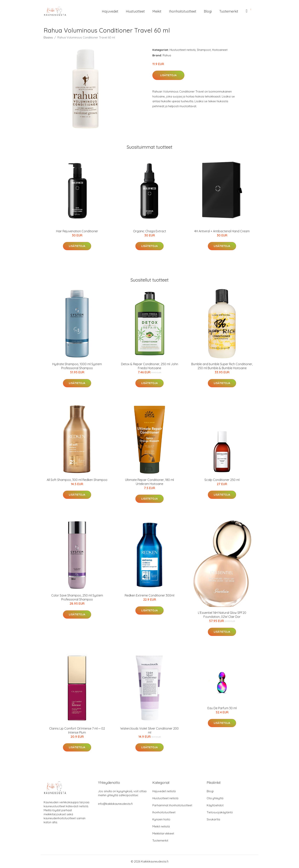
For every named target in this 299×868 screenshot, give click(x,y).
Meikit (157, 11)
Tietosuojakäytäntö (220, 812)
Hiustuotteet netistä (182, 50)
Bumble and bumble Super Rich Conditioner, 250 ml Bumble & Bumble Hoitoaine (222, 366)
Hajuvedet (110, 11)
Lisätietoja (168, 75)
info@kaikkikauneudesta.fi (115, 804)
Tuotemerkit (229, 11)
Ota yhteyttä (215, 798)
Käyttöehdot (215, 805)
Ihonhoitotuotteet (183, 11)
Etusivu (48, 37)
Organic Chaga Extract (150, 231)
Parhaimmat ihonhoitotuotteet (172, 805)
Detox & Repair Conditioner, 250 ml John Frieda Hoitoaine (150, 366)
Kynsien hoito (161, 819)
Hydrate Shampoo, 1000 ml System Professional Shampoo (77, 366)
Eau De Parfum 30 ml (222, 708)
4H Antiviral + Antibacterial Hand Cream (222, 231)
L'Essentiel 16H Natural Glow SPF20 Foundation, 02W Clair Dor (222, 615)
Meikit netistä (161, 826)
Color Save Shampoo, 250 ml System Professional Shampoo (77, 597)
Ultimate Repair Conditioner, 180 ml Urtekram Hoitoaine (149, 482)
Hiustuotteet (135, 11)
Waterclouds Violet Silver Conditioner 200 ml (149, 730)
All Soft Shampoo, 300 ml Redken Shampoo (77, 480)
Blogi (208, 11)
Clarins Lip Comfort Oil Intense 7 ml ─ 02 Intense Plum (77, 730)
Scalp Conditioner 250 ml (222, 480)
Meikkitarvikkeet (163, 833)
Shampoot (204, 50)
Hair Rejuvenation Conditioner (77, 231)
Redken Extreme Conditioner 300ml (149, 595)
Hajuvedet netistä (164, 791)
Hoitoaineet (220, 50)
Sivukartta (213, 819)
